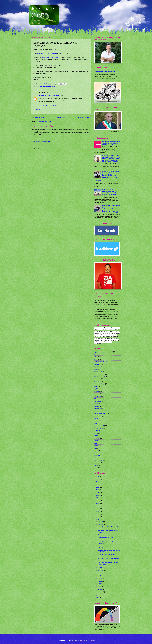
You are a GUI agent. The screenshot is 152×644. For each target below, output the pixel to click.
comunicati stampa (100, 384)
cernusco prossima (100, 374)
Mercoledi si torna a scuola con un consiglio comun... (107, 555)
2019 (98, 495)
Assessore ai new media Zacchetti (47, 54)
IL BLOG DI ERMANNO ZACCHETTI (48, 96)
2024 (98, 482)
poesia (96, 433)
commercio (97, 379)
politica (96, 436)
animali (96, 354)
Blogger (93, 640)
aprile (100, 584)
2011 (98, 517)
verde (96, 465)
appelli (96, 357)
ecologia (97, 391)
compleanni (98, 381)
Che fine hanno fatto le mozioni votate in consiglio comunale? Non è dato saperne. (111, 143)
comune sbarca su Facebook (50, 58)
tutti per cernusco (99, 460)
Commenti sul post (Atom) (44, 121)
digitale (96, 389)
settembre (101, 570)
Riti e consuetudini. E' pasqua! (105, 72)
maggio (100, 581)
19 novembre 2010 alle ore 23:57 (47, 106)
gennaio (100, 592)
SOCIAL (97, 451)
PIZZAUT (97, 431)
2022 (98, 487)
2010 (98, 519)
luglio (99, 576)
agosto (100, 573)
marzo (100, 586)
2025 (98, 479)
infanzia (97, 406)
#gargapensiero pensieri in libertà (104, 352)
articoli (96, 359)
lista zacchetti (98, 416)
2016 (98, 503)
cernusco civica (99, 372)
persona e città (98, 428)
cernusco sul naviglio (45, 86)
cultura (96, 386)
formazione (98, 396)
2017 (98, 501)
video (96, 468)
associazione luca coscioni (102, 362)
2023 (98, 484)
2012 (98, 514)
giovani (96, 404)
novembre (101, 524)
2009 (98, 595)
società (96, 453)
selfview (97, 446)
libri (95, 411)
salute (96, 441)
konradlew (80, 640)
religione (97, 438)
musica (96, 423)
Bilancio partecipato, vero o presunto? (108, 535)
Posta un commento (41, 110)
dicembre (101, 522)
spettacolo (97, 456)
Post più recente (38, 117)
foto (95, 399)
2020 (98, 492)
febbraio (100, 589)
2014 (98, 509)
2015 (98, 506)
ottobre (100, 568)
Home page (61, 117)
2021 (98, 490)
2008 (98, 598)
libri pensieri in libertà (100, 413)
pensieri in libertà (99, 426)
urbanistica (97, 463)
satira (96, 443)
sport (96, 458)
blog (42, 62)
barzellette (97, 367)
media (53, 86)
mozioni (97, 421)
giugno (100, 578)
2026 (98, 476)
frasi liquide (98, 401)
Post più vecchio (84, 117)
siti (95, 448)
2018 (98, 498)
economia (97, 394)
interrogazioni (98, 409)
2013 (98, 511)
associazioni (98, 364)
